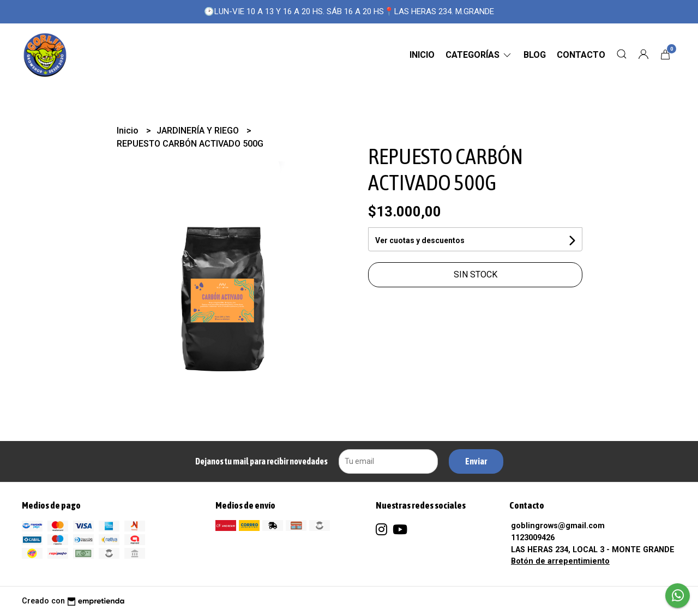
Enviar (476, 461)
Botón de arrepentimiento (560, 561)
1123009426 (533, 538)
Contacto (581, 55)
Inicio (422, 55)
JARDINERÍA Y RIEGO (199, 131)
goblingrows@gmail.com (558, 526)
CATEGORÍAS (479, 55)
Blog (535, 55)
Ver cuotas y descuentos (420, 240)
